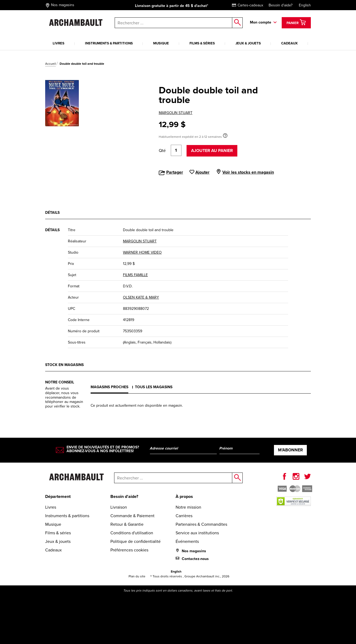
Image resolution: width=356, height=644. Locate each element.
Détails (52, 213)
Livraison (119, 507)
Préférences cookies (129, 550)
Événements (187, 541)
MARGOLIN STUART (176, 113)
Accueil (51, 64)
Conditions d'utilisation (132, 533)
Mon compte (261, 22)
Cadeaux (289, 43)
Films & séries (202, 43)
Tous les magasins (154, 387)
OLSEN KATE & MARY (141, 297)
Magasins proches (109, 387)
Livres (59, 43)
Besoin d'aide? (280, 5)
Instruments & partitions (109, 43)
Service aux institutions (197, 533)
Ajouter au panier (212, 150)
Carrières (184, 516)
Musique (161, 43)
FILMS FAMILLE (135, 275)
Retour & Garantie (127, 524)
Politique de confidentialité (136, 541)
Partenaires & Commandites (201, 524)
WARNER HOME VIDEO (142, 252)
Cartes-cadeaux (248, 5)
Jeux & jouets (248, 43)
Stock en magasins (64, 365)
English (305, 5)
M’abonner (290, 450)
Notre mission (188, 507)
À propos (184, 496)
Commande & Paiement (132, 516)
